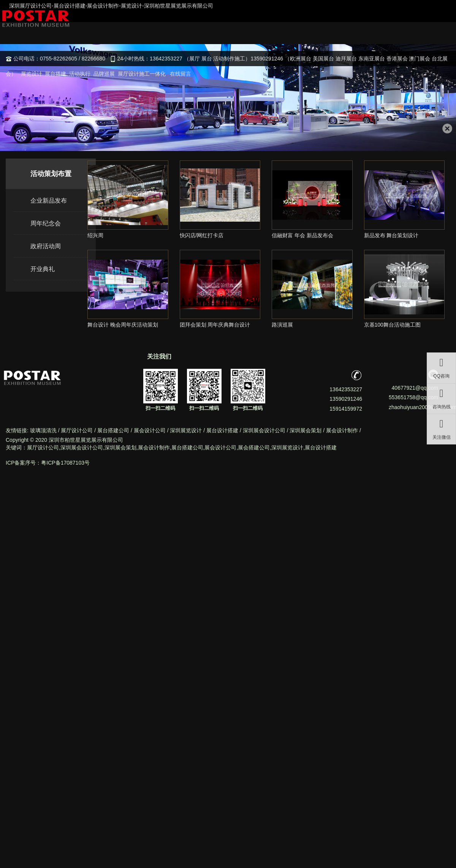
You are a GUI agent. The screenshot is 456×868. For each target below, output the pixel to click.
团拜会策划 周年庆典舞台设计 (215, 325)
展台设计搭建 (222, 430)
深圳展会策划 (306, 430)
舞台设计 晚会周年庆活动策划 (123, 325)
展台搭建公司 (113, 430)
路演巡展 (282, 325)
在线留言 (180, 74)
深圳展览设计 (186, 430)
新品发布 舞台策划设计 (391, 235)
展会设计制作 (342, 430)
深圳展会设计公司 (264, 430)
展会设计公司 (150, 430)
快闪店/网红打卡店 (202, 235)
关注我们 (159, 356)
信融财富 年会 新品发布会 (302, 235)
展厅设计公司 (77, 430)
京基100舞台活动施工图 (392, 325)
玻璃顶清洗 (43, 430)
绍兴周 (95, 235)
